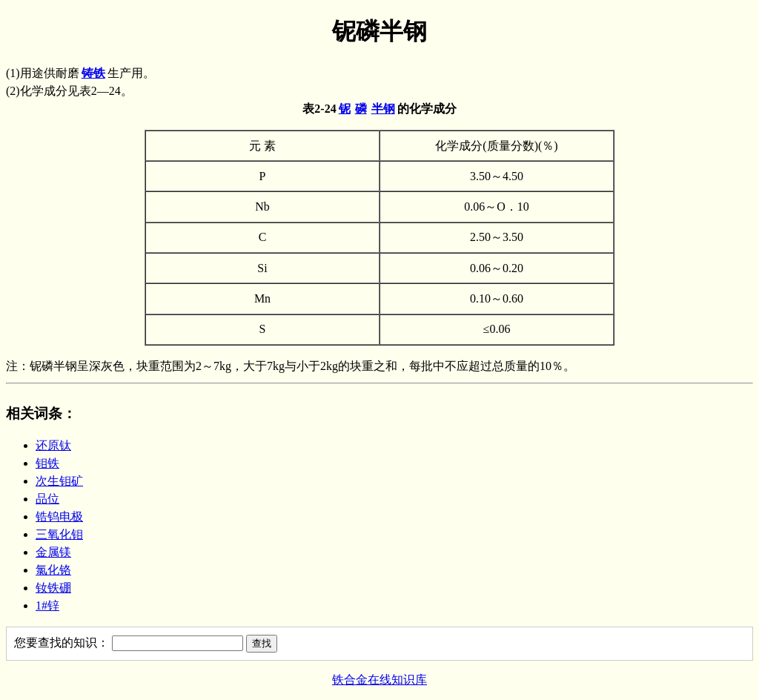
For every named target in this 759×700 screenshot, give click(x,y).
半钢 (383, 109)
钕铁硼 (53, 588)
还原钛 (53, 445)
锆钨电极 (59, 516)
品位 (47, 499)
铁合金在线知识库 (379, 680)
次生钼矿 (59, 481)
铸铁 (93, 73)
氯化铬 (53, 570)
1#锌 (47, 605)
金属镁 (53, 552)
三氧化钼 (59, 534)
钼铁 (47, 463)
